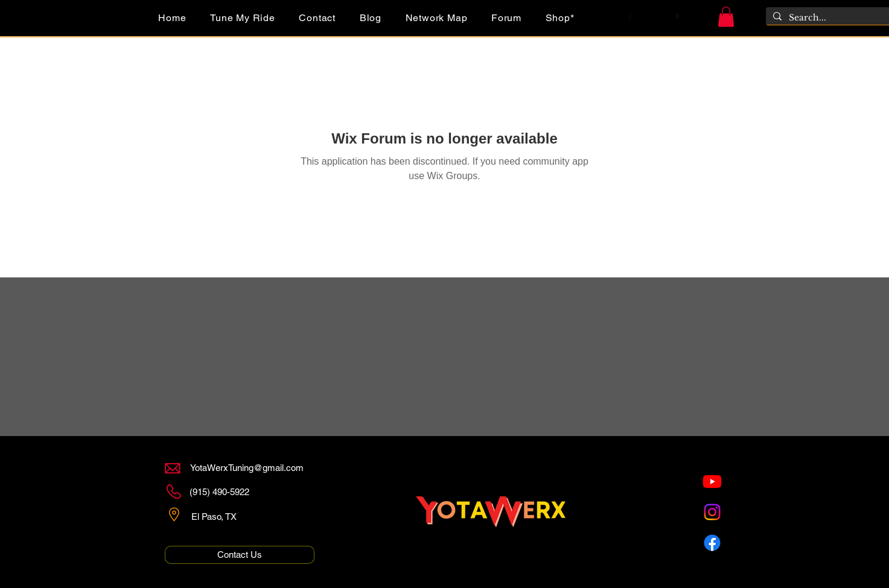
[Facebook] (712, 543)
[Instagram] (712, 512)
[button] (726, 17)
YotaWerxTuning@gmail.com (247, 468)
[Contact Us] (240, 555)
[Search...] (836, 18)
